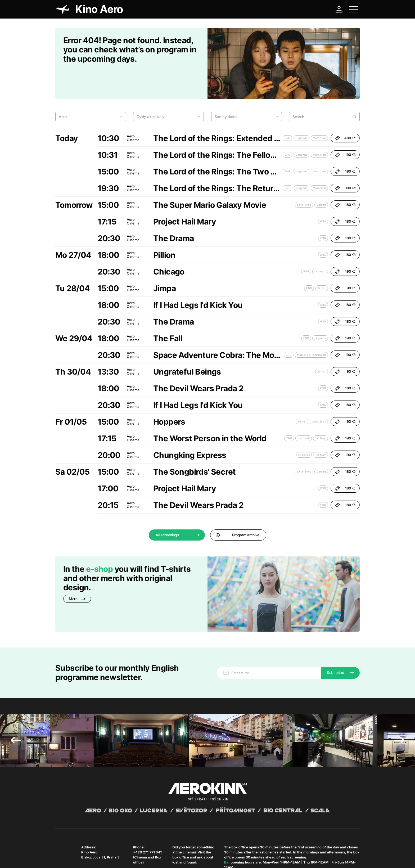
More (77, 571)
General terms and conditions (78, 857)
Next (399, 692)
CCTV (155, 857)
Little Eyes (304, 177)
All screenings (167, 508)
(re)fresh (304, 411)
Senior (322, 261)
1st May (321, 411)
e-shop (99, 542)
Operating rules (137, 857)
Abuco (75, 853)
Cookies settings (174, 857)
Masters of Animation (311, 327)
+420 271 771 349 (148, 804)
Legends (301, 111)
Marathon (319, 111)
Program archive (238, 508)
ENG (288, 111)
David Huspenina (106, 853)
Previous (16, 692)
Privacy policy (112, 857)
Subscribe (335, 624)
